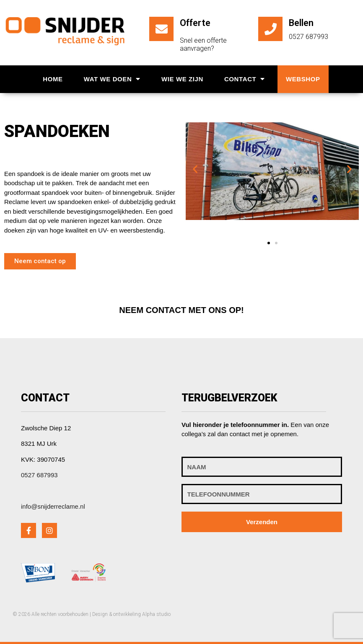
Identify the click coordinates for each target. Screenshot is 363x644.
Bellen (301, 23)
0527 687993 (39, 475)
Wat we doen (112, 79)
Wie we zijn (182, 79)
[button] (40, 261)
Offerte (195, 23)
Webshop (303, 79)
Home (53, 79)
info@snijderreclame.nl (53, 506)
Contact (245, 79)
